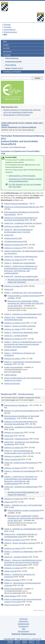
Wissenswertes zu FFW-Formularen (17, 115)
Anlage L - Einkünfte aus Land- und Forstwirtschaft (23, 293)
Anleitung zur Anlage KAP (14, 286)
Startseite (7, 25)
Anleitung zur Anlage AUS (14, 226)
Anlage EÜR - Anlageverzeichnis (16, 439)
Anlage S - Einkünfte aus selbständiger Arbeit (21, 332)
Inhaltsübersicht (24, 624)
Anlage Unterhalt (10, 350)
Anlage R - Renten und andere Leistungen (20, 326)
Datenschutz (24, 621)
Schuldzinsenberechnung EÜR (16, 241)
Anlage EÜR (9, 235)
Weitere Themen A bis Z (14, 68)
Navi (24, 642)
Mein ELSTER (18, 170)
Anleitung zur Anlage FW (13, 260)
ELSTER (6, 48)
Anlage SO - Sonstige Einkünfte (16, 336)
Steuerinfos (7, 52)
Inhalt (10, 642)
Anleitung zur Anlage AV (13, 248)
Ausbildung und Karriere (12, 72)
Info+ (18, 642)
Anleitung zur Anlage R (13, 329)
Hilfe (24, 629)
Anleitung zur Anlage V (13, 359)
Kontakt (6, 45)
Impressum (23, 619)
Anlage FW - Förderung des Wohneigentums (21, 257)
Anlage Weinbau (10, 375)
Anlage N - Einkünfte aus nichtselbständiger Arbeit (23, 314)
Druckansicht (23, 626)
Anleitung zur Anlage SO (13, 339)
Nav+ (32, 642)
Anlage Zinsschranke (12, 384)
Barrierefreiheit (24, 631)
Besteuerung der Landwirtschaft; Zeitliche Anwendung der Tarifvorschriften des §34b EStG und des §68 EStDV (25, 303)
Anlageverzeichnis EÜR (13, 238)
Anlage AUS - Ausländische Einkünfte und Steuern (23, 223)
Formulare (7, 27)
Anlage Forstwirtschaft (13, 459)
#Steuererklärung (12, 58)
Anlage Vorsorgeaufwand (14, 367)
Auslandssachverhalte (13, 62)
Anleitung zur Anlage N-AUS (15, 323)
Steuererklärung (9, 30)
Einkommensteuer (10, 32)
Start (5, 42)
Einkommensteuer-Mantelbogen (16, 204)
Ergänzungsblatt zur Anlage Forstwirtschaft (24, 296)
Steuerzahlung (11, 65)
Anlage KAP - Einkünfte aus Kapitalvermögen (21, 276)
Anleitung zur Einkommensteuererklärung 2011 (22, 207)
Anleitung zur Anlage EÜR (14, 245)
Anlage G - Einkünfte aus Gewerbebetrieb (20, 263)
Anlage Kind (9, 289)
